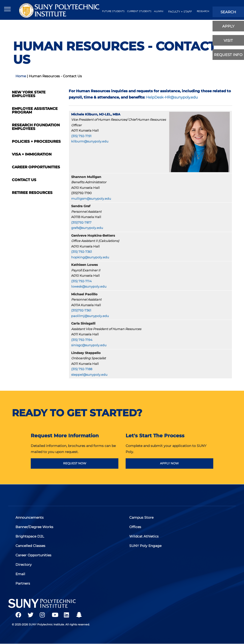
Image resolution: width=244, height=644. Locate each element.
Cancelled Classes (30, 546)
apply (228, 26)
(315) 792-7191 (81, 136)
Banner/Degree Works (34, 527)
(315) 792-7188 (82, 369)
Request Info (228, 55)
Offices (135, 527)
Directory (24, 565)
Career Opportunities (36, 167)
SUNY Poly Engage (145, 546)
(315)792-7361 (81, 310)
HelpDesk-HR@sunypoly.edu (172, 97)
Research (203, 11)
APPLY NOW (169, 463)
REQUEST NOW (75, 463)
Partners (23, 583)
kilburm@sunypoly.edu (90, 141)
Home (21, 76)
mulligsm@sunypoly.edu (91, 199)
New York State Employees (29, 94)
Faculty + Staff (180, 12)
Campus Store (141, 517)
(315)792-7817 (81, 223)
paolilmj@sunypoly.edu (90, 316)
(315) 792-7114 (81, 281)
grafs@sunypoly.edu (87, 228)
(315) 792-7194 (82, 340)
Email (20, 574)
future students (113, 11)
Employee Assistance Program (35, 110)
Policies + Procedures (36, 141)
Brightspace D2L (30, 536)
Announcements (30, 517)
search (228, 12)
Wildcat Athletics (144, 536)
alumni (159, 11)
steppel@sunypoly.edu (89, 375)
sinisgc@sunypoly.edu (89, 345)
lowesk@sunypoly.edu (89, 287)
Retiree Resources (32, 193)
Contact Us (24, 180)
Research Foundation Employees (36, 127)
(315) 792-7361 (82, 252)
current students (139, 11)
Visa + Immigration (32, 154)
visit (228, 40)
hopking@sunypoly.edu (90, 257)
